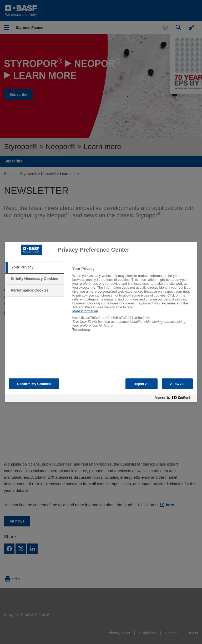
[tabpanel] (132, 302)
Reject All (142, 384)
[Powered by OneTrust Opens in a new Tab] (174, 399)
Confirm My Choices (34, 384)
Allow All (177, 384)
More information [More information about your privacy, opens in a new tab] (85, 311)
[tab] (34, 267)
